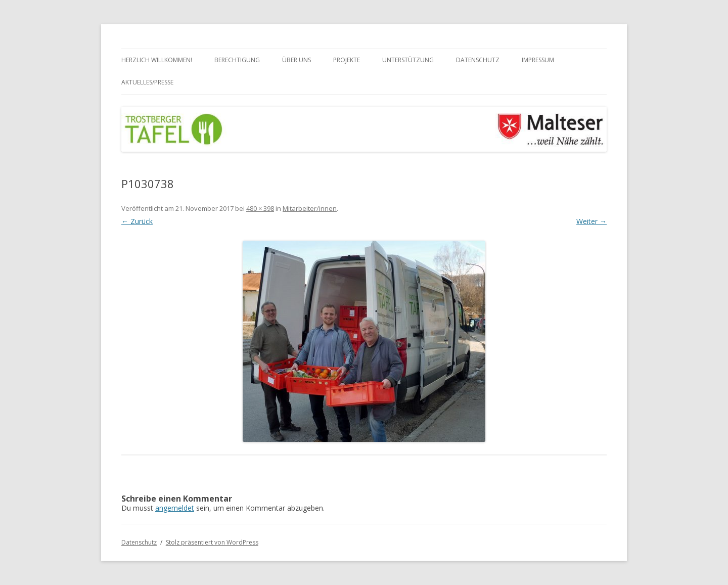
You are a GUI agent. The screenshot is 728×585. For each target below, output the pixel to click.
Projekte (347, 60)
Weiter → (591, 221)
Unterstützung (408, 60)
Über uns (297, 60)
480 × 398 (260, 208)
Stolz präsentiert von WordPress (212, 542)
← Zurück (137, 221)
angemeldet (175, 508)
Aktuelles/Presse (147, 82)
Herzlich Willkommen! (157, 60)
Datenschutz (478, 60)
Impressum (538, 60)
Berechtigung (237, 60)
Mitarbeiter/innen (310, 208)
